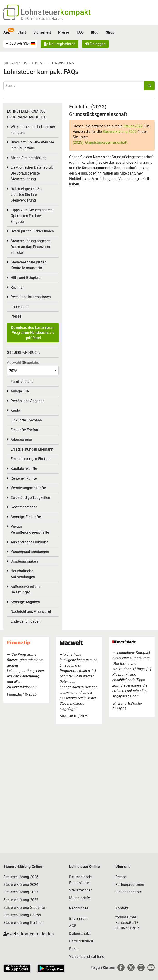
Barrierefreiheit (81, 941)
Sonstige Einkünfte (26, 517)
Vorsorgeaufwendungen (30, 552)
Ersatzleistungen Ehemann (32, 449)
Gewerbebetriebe (24, 507)
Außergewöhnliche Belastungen (26, 590)
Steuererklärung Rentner (23, 923)
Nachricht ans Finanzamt (31, 612)
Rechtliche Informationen (31, 297)
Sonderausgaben (24, 561)
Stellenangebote (129, 892)
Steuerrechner (80, 890)
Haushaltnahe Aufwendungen (23, 574)
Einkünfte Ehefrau (25, 430)
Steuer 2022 (133, 126)
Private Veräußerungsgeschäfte (30, 529)
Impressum (20, 307)
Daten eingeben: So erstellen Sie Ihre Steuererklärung (26, 195)
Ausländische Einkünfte (29, 542)
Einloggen (95, 44)
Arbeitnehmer (21, 440)
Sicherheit (42, 32)
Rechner (17, 287)
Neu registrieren (60, 44)
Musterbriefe (79, 898)
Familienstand (22, 382)
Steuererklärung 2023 (21, 892)
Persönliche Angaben (28, 401)
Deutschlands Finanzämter (80, 880)
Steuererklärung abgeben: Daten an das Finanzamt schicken (31, 247)
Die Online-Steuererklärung (42, 18)
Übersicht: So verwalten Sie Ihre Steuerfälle (32, 145)
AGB (73, 926)
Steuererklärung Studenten (25, 907)
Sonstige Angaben (25, 602)
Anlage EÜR (20, 391)
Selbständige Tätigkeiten (30, 498)
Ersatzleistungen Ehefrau (31, 459)
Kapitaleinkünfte (24, 469)
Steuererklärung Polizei (22, 915)
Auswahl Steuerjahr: (23, 363)
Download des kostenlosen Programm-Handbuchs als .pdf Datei (33, 333)
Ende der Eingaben (26, 621)
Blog (95, 32)
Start (22, 32)
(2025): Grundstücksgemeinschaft (100, 142)
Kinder (16, 410)
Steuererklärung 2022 (21, 900)
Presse (16, 316)
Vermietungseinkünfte (28, 488)
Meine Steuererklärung (29, 158)
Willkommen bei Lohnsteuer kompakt (33, 130)
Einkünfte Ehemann (26, 420)
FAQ (80, 32)
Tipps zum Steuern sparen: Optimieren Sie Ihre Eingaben (32, 216)
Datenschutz (79, 934)
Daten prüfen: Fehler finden (32, 231)
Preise (64, 32)
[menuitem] (20, 44)
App (7, 32)
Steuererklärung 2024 (21, 885)
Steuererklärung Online (23, 867)
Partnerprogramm (130, 885)
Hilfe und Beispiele (26, 278)
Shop (110, 32)
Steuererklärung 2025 (120, 132)
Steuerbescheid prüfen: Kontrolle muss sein (29, 265)
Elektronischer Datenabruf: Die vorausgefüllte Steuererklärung (32, 173)
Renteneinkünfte (24, 478)
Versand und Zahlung (87, 957)
